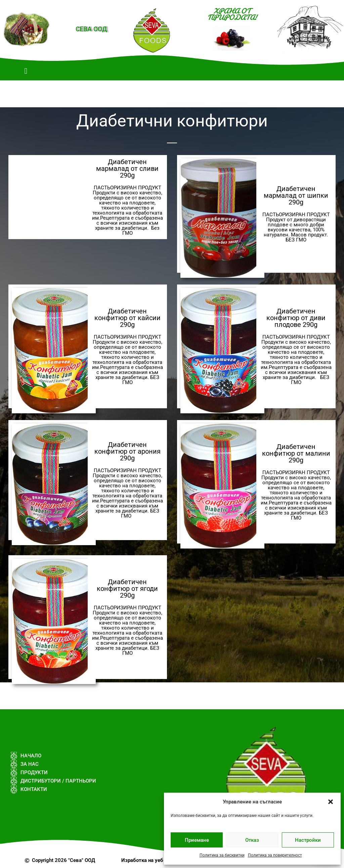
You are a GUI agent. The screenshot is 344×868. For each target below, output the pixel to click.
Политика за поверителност (275, 855)
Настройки (308, 840)
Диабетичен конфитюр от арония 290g (127, 451)
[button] (331, 802)
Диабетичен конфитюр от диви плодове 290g (296, 318)
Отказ (252, 840)
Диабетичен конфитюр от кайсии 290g (127, 318)
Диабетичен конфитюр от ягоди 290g (127, 589)
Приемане (197, 840)
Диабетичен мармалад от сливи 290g (127, 168)
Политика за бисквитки (222, 855)
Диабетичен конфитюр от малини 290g (296, 453)
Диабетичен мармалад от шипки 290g (296, 195)
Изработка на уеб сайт (148, 860)
